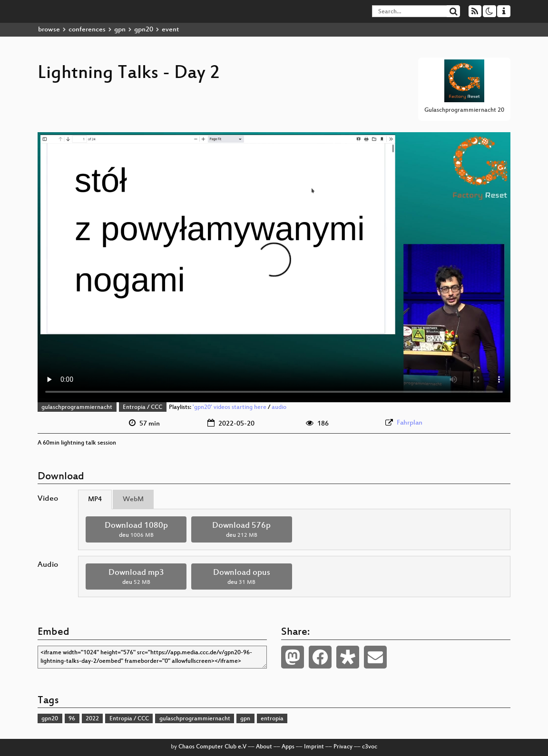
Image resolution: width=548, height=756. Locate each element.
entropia (272, 719)
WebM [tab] (133, 499)
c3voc (370, 747)
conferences (87, 30)
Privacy (343, 747)
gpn (120, 30)
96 (72, 719)
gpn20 (144, 30)
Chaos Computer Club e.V (212, 747)
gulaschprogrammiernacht (77, 407)
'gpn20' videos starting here (230, 407)
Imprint (314, 747)
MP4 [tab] (95, 499)
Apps (288, 747)
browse (49, 30)
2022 (92, 719)
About (264, 747)
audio (279, 407)
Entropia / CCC (142, 407)
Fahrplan (410, 423)
